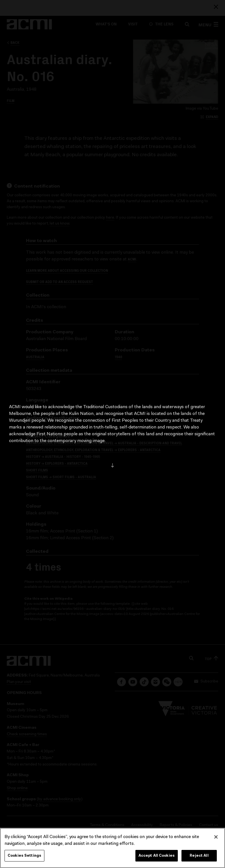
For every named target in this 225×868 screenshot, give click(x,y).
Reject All (199, 859)
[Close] (216, 840)
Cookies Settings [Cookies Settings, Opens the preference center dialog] (24, 859)
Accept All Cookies (157, 859)
